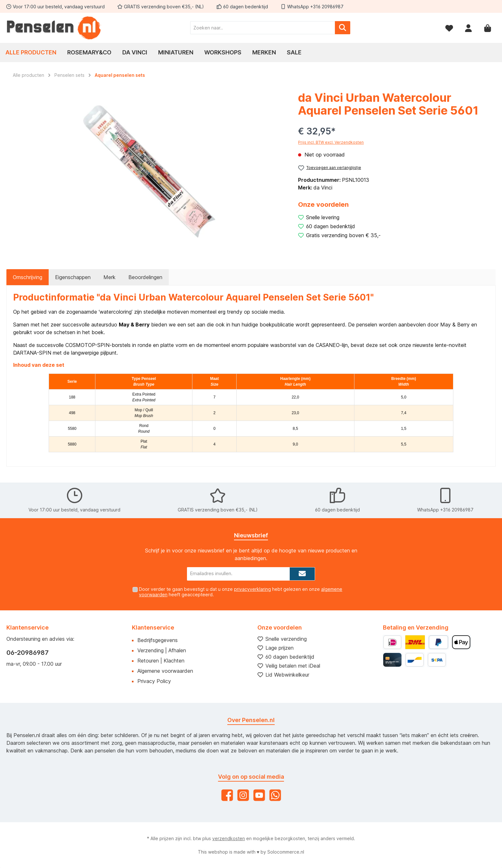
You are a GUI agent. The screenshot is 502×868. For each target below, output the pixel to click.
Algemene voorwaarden (165, 671)
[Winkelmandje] (488, 28)
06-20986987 (28, 653)
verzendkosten (229, 838)
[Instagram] (243, 795)
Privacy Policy (154, 681)
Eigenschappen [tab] (73, 277)
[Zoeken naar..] (263, 28)
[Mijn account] (468, 28)
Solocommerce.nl (286, 852)
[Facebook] (227, 795)
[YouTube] (259, 795)
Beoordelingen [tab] (145, 277)
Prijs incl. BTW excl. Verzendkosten (331, 142)
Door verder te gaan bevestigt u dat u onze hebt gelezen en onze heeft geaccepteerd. (241, 592)
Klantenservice (153, 627)
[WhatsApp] (275, 795)
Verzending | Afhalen (162, 650)
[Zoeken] (343, 28)
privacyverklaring (252, 589)
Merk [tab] (109, 277)
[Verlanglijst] (449, 28)
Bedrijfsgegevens (158, 640)
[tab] (28, 277)
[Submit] (302, 574)
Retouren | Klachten (161, 661)
